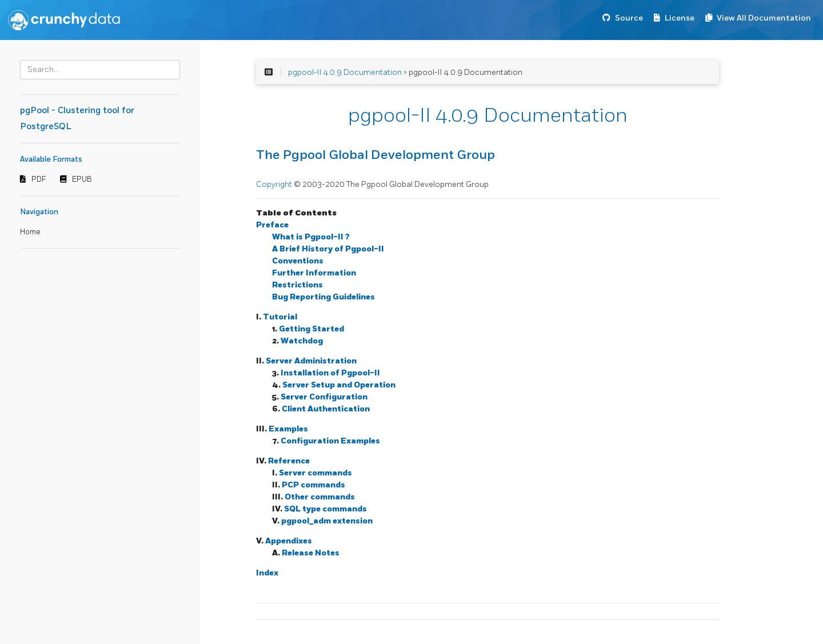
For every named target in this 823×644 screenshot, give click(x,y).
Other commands (320, 497)
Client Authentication (326, 409)
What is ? (311, 237)
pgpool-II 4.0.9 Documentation (345, 72)
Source (629, 18)
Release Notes (311, 553)
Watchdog (302, 341)
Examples (288, 429)
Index (267, 573)
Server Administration (311, 361)
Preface (272, 225)
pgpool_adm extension (327, 521)
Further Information (314, 273)
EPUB (82, 179)
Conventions (298, 261)
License (680, 18)
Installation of (330, 373)
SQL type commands (325, 509)
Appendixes (289, 541)
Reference (289, 461)
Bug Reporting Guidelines (323, 297)
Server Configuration (324, 397)
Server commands (315, 473)
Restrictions (297, 285)
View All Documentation (764, 18)
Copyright (275, 184)
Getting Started (311, 329)
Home (30, 232)
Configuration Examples (330, 441)
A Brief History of (328, 249)
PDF (39, 179)
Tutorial (280, 317)
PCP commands (313, 485)
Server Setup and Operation (339, 385)
